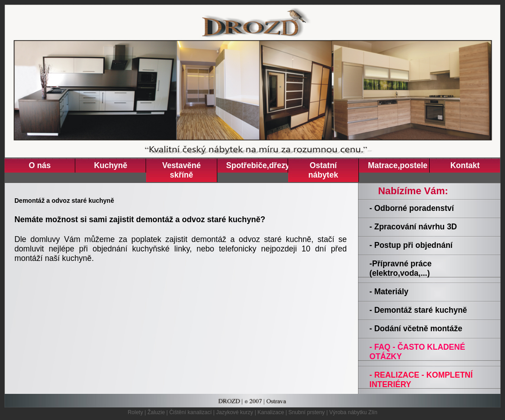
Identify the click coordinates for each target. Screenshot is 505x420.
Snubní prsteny (307, 412)
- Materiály (389, 292)
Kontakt (465, 165)
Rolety (135, 412)
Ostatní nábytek (323, 170)
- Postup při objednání (411, 245)
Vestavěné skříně (181, 170)
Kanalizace (271, 412)
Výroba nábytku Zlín (353, 412)
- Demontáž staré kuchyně (418, 310)
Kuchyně (110, 165)
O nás (40, 165)
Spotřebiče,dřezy (257, 165)
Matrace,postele (398, 165)
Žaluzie (156, 412)
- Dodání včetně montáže (416, 329)
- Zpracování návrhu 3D (413, 227)
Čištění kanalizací (190, 412)
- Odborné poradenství (411, 208)
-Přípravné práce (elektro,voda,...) (400, 268)
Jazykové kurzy (234, 412)
